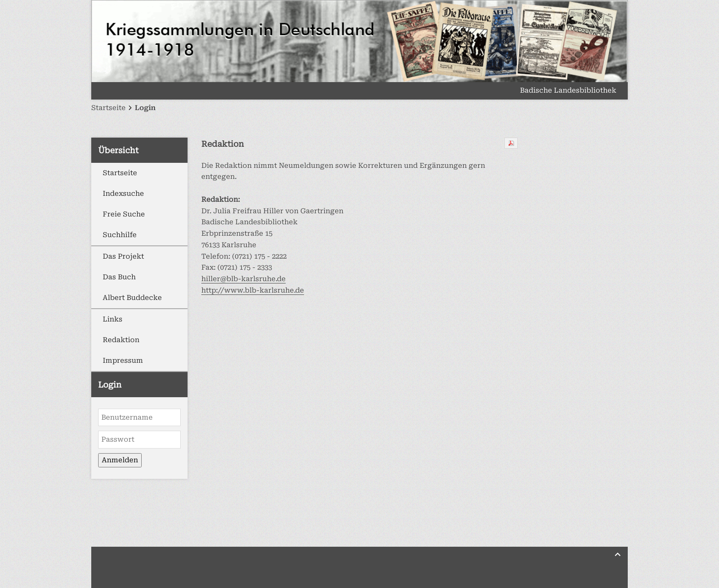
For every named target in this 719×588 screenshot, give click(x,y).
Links (113, 319)
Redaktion (121, 340)
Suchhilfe (120, 235)
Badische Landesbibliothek (568, 91)
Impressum (123, 361)
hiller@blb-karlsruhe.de (243, 279)
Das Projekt (123, 256)
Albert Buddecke (132, 298)
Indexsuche (123, 194)
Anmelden (120, 460)
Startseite (120, 173)
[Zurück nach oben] (618, 555)
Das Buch (119, 277)
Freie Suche (124, 214)
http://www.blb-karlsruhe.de (253, 290)
